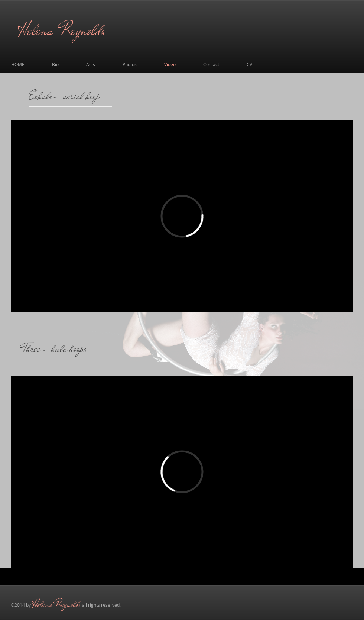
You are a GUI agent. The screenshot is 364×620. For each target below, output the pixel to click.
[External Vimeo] (182, 216)
